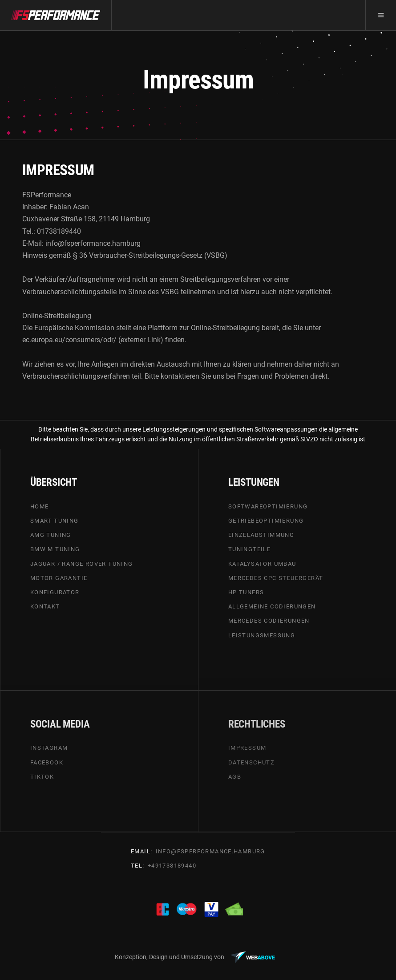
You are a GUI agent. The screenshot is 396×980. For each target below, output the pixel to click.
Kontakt (45, 606)
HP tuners (246, 592)
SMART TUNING (55, 521)
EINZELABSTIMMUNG (261, 535)
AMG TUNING (51, 535)
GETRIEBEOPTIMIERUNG (266, 521)
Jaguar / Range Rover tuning (82, 564)
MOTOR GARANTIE (59, 578)
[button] (381, 15)
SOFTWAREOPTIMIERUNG (268, 506)
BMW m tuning (55, 550)
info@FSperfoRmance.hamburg (210, 851)
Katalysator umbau (262, 564)
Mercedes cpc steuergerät (276, 578)
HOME (40, 506)
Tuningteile (249, 550)
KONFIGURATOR (55, 592)
